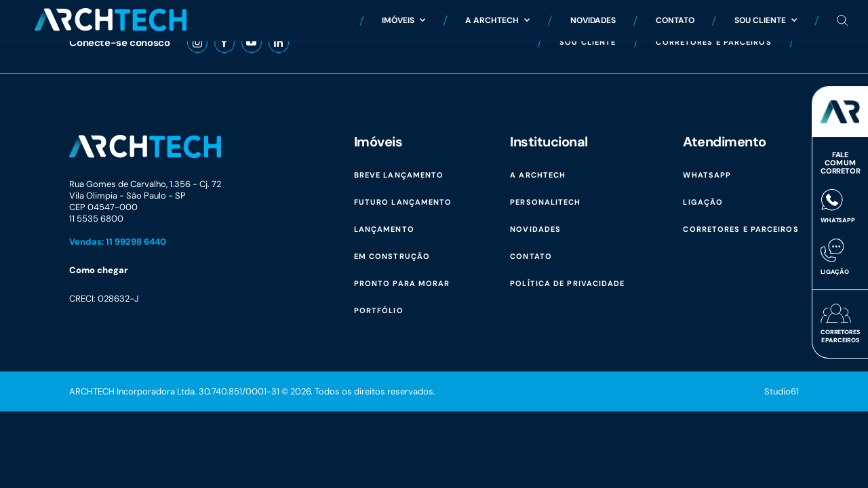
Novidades (593, 20)
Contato (675, 20)
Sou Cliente (766, 20)
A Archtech (497, 20)
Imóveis (403, 20)
